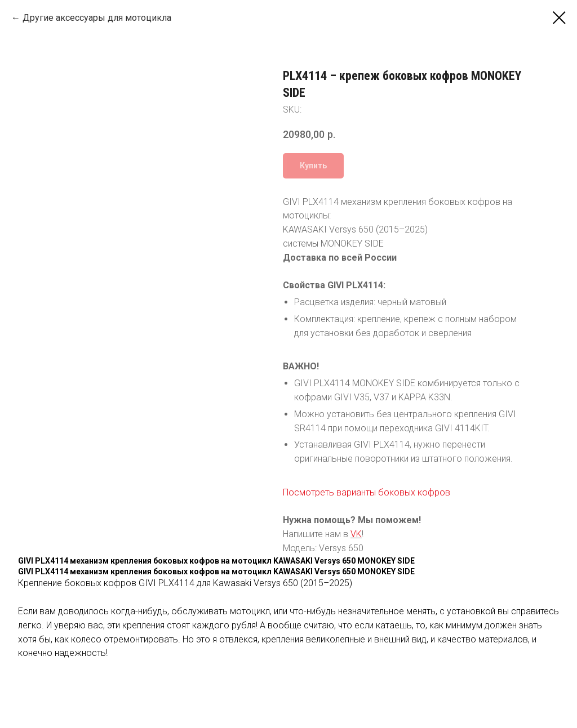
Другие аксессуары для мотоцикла (97, 18)
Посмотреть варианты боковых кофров (367, 492)
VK (356, 534)
